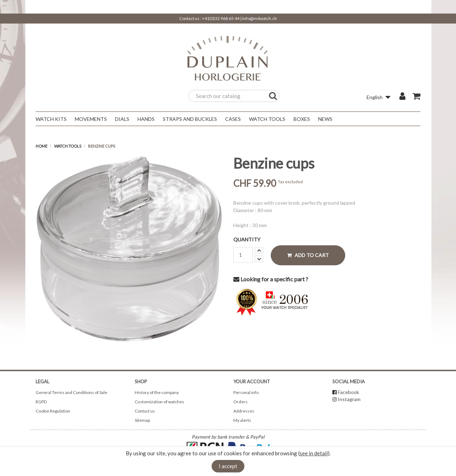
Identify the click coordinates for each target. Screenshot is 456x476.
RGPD (41, 402)
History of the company (157, 392)
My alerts (242, 420)
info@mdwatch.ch (260, 18)
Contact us (145, 411)
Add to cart (308, 255)
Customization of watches (159, 402)
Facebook (348, 392)
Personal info (246, 392)
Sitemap (142, 420)
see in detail (314, 453)
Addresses (244, 411)
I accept (228, 466)
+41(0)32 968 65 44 (221, 18)
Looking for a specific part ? (271, 279)
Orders (240, 402)
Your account (252, 382)
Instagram (349, 399)
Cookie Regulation (53, 411)
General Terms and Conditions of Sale (71, 392)
